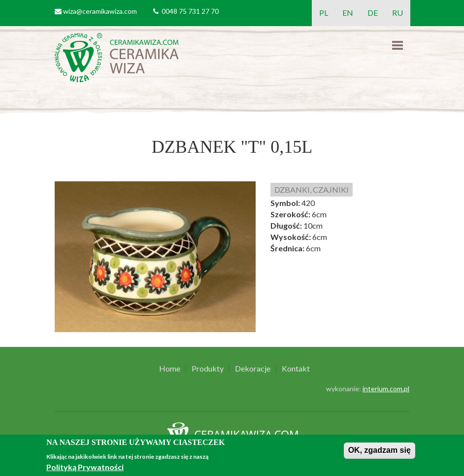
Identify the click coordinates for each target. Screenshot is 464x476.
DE (373, 13)
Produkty (208, 369)
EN (348, 13)
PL (324, 13)
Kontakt (296, 369)
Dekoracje (253, 369)
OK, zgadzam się (380, 450)
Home (170, 369)
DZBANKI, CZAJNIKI (312, 189)
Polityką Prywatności (85, 467)
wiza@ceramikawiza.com (100, 11)
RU (398, 13)
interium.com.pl (386, 389)
